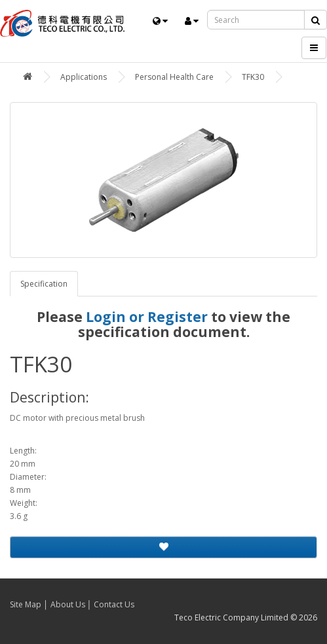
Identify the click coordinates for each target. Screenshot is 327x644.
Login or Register (147, 317)
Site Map (26, 604)
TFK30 (253, 77)
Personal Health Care (174, 77)
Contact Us (114, 604)
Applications (84, 77)
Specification (44, 284)
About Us (68, 604)
